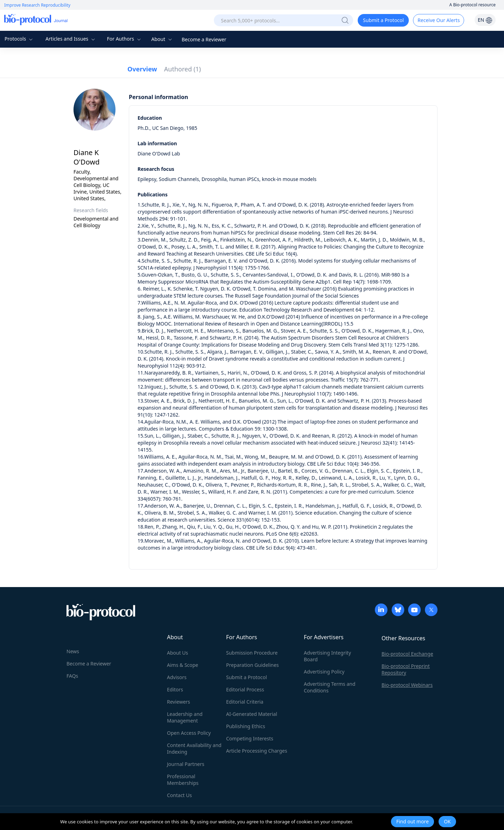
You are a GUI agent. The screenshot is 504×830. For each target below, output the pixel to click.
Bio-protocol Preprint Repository (406, 669)
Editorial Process (245, 689)
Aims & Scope (183, 665)
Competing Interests (250, 738)
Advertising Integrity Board (327, 656)
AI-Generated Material (252, 714)
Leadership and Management (185, 717)
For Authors (124, 39)
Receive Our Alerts (439, 20)
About (162, 39)
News (73, 651)
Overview (142, 69)
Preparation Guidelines (253, 665)
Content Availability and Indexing (194, 748)
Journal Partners (186, 764)
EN (485, 20)
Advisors (177, 677)
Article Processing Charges (257, 751)
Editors (175, 689)
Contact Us (179, 795)
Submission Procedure (252, 653)
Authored (183, 69)
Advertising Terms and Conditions (330, 687)
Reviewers (178, 702)
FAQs (72, 676)
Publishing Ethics (246, 726)
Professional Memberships (183, 780)
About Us (177, 653)
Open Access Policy (189, 733)
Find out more (412, 821)
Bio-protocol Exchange (407, 654)
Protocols (19, 39)
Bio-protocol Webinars (407, 685)
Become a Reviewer (204, 39)
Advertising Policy (324, 672)
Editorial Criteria (245, 702)
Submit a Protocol (383, 20)
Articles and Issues (71, 39)
